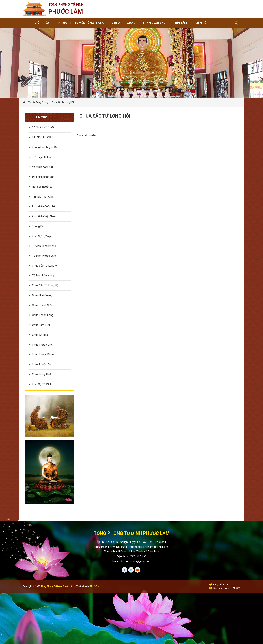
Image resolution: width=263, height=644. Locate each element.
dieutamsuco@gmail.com (136, 561)
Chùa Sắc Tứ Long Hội (46, 285)
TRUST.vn (95, 586)
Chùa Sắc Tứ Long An (45, 266)
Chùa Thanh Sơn (42, 305)
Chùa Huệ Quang (42, 295)
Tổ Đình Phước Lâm (44, 256)
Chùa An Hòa (40, 335)
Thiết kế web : (83, 586)
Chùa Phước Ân (41, 364)
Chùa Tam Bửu (41, 325)
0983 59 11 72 (138, 556)
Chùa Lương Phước (44, 355)
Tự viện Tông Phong (38, 102)
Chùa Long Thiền (42, 374)
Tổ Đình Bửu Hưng (43, 276)
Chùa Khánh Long (43, 315)
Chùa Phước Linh (42, 345)
